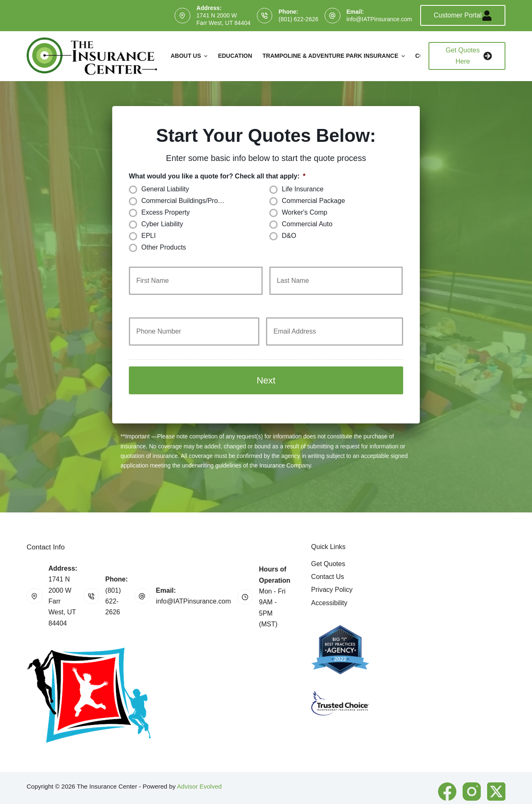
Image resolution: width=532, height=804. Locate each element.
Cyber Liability (162, 224)
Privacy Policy (332, 572)
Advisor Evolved (199, 768)
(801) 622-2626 (298, 19)
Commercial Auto (307, 224)
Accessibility (329, 585)
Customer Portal (463, 16)
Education (235, 56)
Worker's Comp (304, 212)
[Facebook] (447, 774)
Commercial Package (313, 201)
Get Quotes (328, 546)
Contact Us (328, 559)
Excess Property (165, 212)
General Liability (165, 189)
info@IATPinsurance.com (379, 19)
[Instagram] (472, 774)
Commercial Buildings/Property (187, 201)
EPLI (149, 236)
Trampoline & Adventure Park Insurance (335, 56)
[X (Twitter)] (496, 774)
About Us (190, 56)
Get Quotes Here (469, 56)
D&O (289, 236)
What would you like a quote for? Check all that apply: (217, 176)
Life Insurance (303, 189)
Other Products (164, 247)
